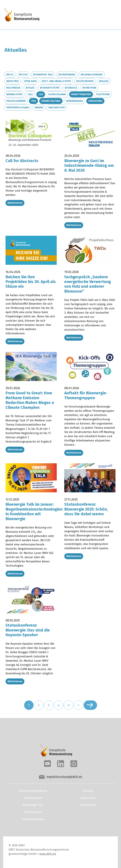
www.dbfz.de (48, 854)
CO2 (41, 94)
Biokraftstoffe (50, 88)
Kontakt (88, 791)
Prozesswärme (16, 101)
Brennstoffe (14, 94)
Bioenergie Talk (43, 75)
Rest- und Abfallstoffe (56, 81)
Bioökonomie (85, 81)
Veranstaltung (51, 101)
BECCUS (23, 75)
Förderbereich (33, 812)
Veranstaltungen (33, 819)
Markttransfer (81, 94)
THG (33, 101)
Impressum (88, 798)
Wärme (39, 107)
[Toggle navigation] (106, 15)
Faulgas (104, 81)
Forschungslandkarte (33, 791)
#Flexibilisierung (92, 75)
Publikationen (33, 798)
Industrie (12, 81)
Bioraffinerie (67, 75)
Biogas (30, 88)
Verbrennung (74, 101)
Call (30, 94)
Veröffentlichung (18, 107)
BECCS (10, 75)
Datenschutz (88, 805)
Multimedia (13, 88)
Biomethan (89, 88)
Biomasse (71, 88)
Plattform (103, 94)
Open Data (30, 81)
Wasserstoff (57, 107)
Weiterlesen (15, 203)
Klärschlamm (57, 94)
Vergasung (95, 101)
